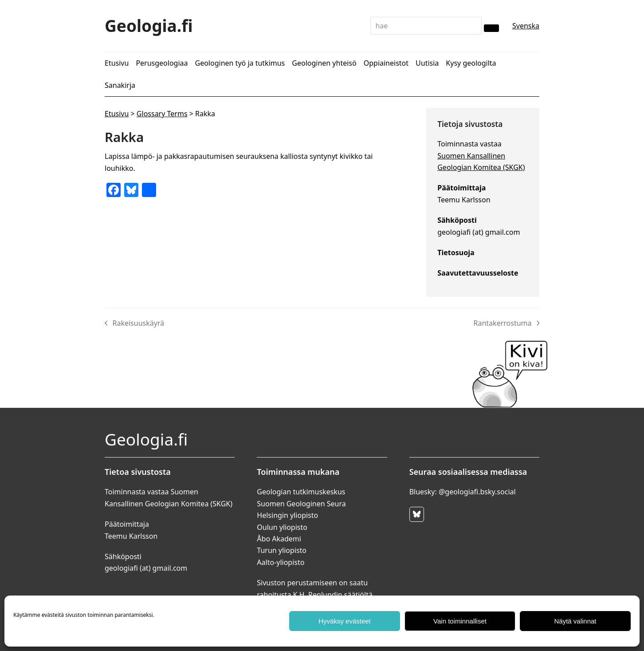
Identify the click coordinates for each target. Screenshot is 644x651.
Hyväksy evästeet (345, 621)
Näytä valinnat (575, 621)
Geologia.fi (149, 26)
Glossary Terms (162, 114)
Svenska (526, 26)
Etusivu (117, 114)
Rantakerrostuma (507, 324)
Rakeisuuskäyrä (134, 324)
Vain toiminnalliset (460, 621)
